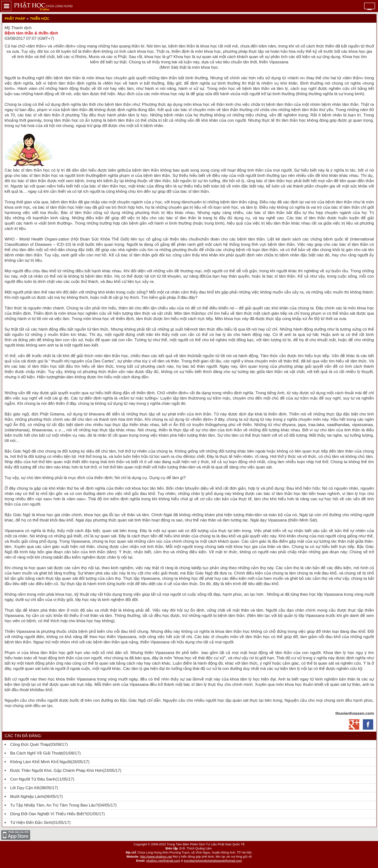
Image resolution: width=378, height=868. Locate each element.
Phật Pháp (15, 18)
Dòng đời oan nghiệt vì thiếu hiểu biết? (48, 814)
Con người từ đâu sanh (33, 779)
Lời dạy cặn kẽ (25, 788)
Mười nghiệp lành (27, 797)
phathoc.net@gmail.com (163, 861)
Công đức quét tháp (30, 744)
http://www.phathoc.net (156, 857)
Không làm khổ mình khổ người (40, 762)
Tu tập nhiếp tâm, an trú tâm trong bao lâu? (54, 805)
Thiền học (40, 18)
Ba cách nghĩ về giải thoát (36, 753)
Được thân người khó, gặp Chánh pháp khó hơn (56, 771)
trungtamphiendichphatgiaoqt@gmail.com (213, 861)
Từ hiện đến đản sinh (31, 823)
